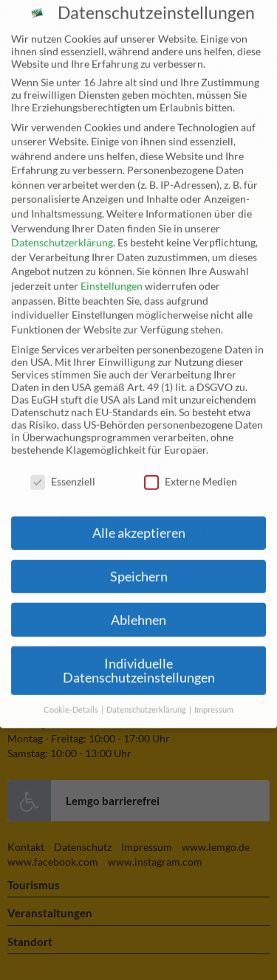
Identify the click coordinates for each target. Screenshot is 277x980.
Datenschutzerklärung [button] (147, 696)
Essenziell (63, 467)
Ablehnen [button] (138, 606)
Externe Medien (191, 467)
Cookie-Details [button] (72, 696)
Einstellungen (112, 272)
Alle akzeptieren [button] (139, 519)
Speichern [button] (139, 563)
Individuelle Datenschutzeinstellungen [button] (139, 657)
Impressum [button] (214, 696)
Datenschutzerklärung (62, 228)
